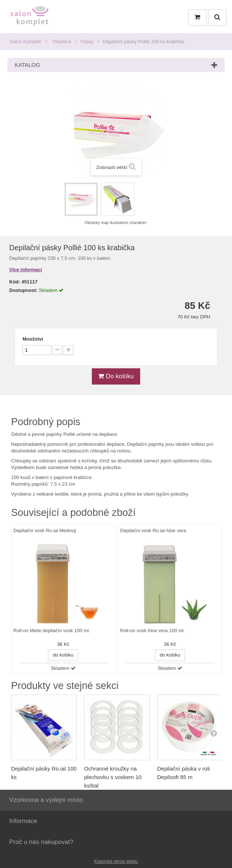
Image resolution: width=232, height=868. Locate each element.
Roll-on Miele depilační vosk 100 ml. (52, 631)
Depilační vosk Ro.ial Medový (45, 531)
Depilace (62, 42)
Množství (33, 339)
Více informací (26, 270)
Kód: (15, 282)
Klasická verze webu (116, 861)
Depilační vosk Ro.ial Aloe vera (153, 531)
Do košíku (116, 376)
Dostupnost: (23, 290)
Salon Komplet (25, 42)
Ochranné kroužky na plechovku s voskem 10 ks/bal (113, 777)
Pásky (87, 42)
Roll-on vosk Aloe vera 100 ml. (153, 631)
